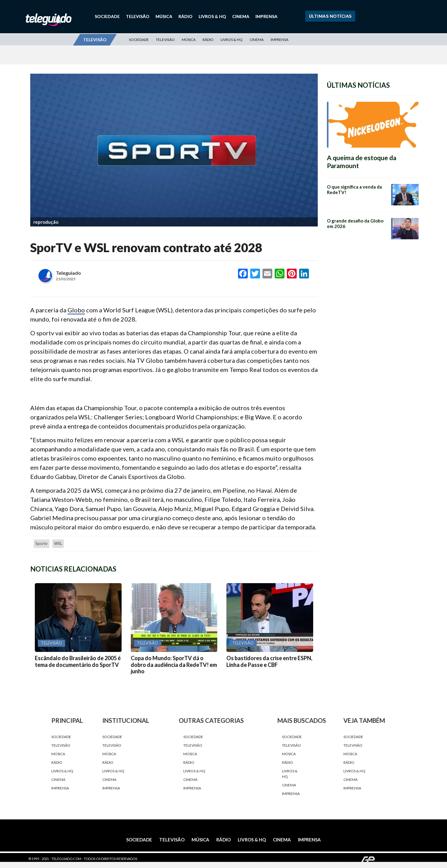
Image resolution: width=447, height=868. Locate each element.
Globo (76, 310)
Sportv (42, 543)
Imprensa (266, 16)
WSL (58, 543)
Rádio (185, 16)
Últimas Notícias (330, 16)
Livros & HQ (212, 16)
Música (164, 16)
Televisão (138, 16)
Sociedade (107, 16)
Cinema (241, 16)
